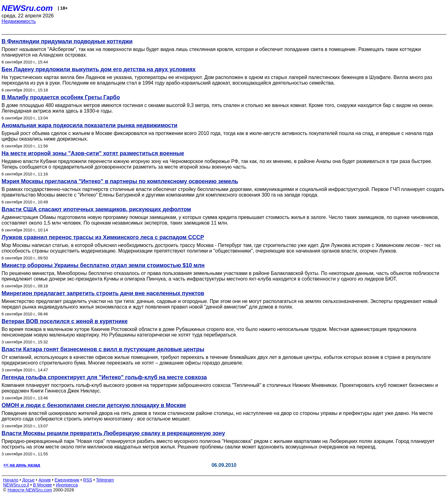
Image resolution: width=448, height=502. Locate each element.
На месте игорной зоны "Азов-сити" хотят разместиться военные (93, 153)
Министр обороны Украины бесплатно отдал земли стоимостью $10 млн (103, 265)
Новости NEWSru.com (30, 490)
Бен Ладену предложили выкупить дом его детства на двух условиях (99, 69)
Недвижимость (19, 21)
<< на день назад (22, 465)
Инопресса (67, 485)
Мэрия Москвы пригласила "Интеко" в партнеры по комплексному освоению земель (120, 181)
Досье (28, 480)
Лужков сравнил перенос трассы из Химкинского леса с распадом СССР (103, 237)
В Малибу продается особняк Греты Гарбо (61, 97)
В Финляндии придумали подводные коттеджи (67, 41)
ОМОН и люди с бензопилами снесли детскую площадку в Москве (94, 405)
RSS (88, 480)
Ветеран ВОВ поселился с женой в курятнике (65, 321)
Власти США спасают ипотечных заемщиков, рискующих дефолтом (96, 209)
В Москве (42, 485)
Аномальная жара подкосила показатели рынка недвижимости (89, 125)
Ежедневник (67, 480)
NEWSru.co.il (16, 485)
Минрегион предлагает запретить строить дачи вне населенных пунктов (103, 293)
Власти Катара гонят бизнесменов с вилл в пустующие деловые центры (103, 349)
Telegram (105, 480)
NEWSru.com (27, 8)
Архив (45, 480)
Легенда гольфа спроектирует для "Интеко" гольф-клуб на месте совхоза (104, 377)
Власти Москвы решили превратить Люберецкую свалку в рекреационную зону (113, 433)
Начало (11, 480)
